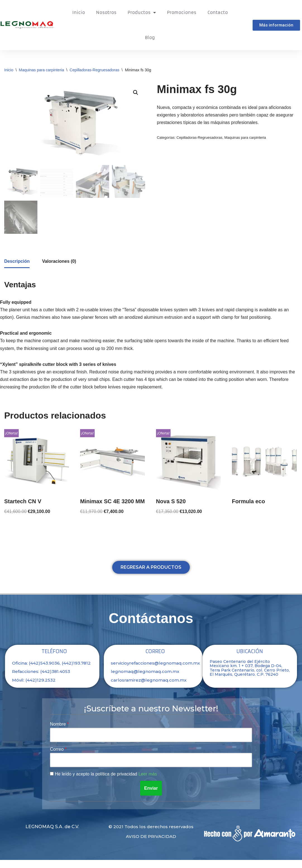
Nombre (58, 732)
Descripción (17, 262)
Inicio (79, 12)
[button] (276, 25)
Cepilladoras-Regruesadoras (94, 70)
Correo (57, 757)
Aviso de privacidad (151, 844)
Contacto (218, 12)
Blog (150, 37)
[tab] (17, 262)
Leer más (148, 782)
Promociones (182, 12)
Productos (142, 13)
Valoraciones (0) (59, 262)
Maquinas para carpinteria (42, 70)
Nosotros (106, 12)
